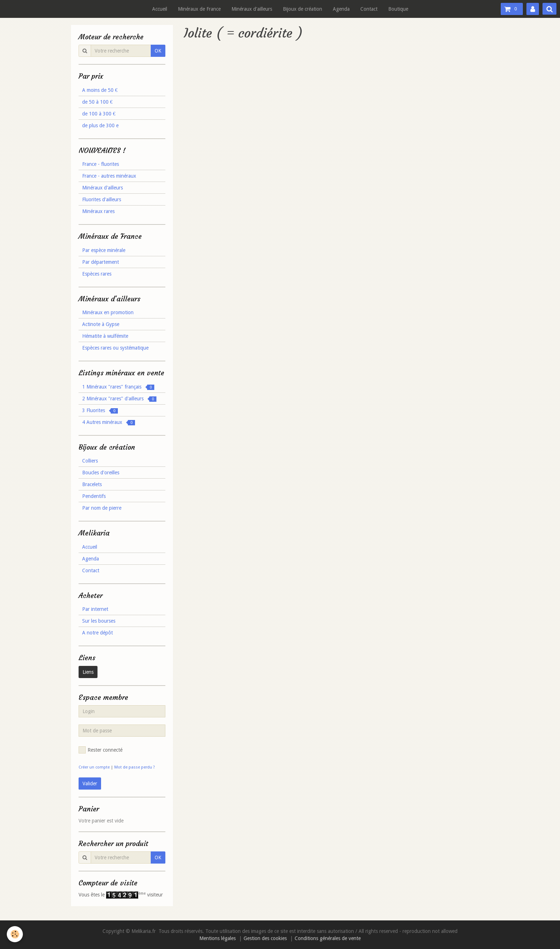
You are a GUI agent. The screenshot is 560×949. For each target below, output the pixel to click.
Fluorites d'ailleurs (102, 199)
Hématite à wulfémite (105, 336)
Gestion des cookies (265, 938)
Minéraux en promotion (108, 312)
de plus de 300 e (100, 125)
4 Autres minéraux (109, 422)
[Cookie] (15, 934)
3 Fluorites (100, 411)
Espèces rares (97, 274)
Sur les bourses (99, 621)
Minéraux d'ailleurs (252, 9)
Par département (101, 262)
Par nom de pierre (102, 508)
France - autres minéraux (109, 176)
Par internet (95, 609)
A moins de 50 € (100, 90)
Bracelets (92, 484)
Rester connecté (101, 750)
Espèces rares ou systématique (115, 348)
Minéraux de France (199, 9)
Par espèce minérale (104, 250)
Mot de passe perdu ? (135, 767)
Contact (369, 9)
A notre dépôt (97, 633)
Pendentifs (94, 496)
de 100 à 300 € (99, 114)
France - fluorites (101, 164)
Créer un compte (94, 767)
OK (158, 51)
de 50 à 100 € (97, 102)
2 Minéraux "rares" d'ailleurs (119, 399)
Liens (88, 672)
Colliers (90, 461)
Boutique (398, 9)
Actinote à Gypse (101, 324)
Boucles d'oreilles (101, 473)
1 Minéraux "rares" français (118, 387)
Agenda (341, 9)
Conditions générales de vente (328, 938)
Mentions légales (217, 938)
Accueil (160, 9)
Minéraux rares (98, 211)
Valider (90, 784)
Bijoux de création (302, 9)
